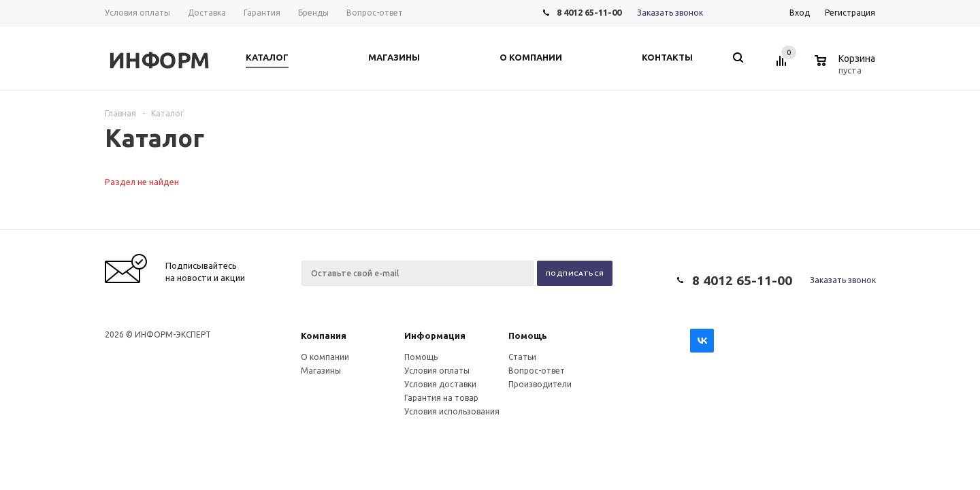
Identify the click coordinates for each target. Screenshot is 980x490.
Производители (540, 384)
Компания (324, 336)
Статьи (522, 357)
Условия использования (452, 411)
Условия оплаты (437, 371)
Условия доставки (440, 384)
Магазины (321, 371)
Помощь (528, 336)
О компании (325, 357)
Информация (435, 336)
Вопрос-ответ (537, 371)
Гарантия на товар (441, 398)
